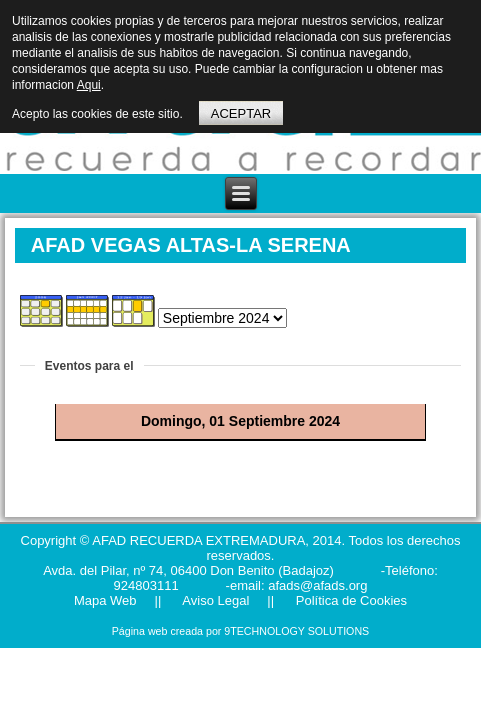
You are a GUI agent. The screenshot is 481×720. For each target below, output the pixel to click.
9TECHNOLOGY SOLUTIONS (296, 631)
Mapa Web (105, 600)
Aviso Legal (214, 600)
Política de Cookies (349, 600)
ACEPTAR (241, 113)
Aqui (89, 85)
